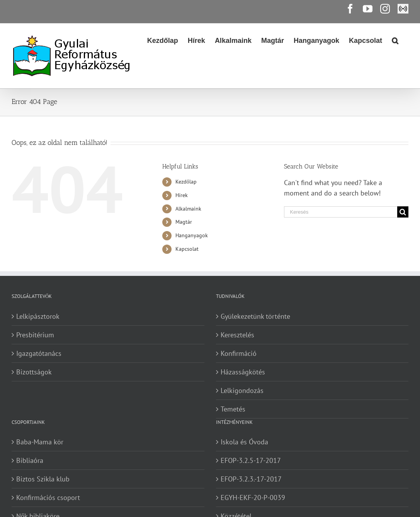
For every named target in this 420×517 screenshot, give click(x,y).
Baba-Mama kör (40, 442)
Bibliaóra (30, 460)
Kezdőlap (186, 182)
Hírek (182, 195)
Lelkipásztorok (38, 316)
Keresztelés (237, 335)
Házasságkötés (243, 372)
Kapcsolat (187, 249)
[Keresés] (341, 212)
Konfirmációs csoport (48, 497)
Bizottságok (34, 372)
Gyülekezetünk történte (255, 316)
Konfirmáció (239, 353)
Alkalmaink (188, 209)
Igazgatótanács (39, 353)
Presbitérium (35, 335)
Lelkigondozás (242, 390)
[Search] (395, 40)
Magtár (184, 222)
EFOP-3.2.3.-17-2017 (251, 479)
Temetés (233, 409)
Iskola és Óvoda (244, 442)
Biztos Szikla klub (43, 479)
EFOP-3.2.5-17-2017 (251, 460)
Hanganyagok (192, 235)
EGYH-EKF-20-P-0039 (253, 497)
